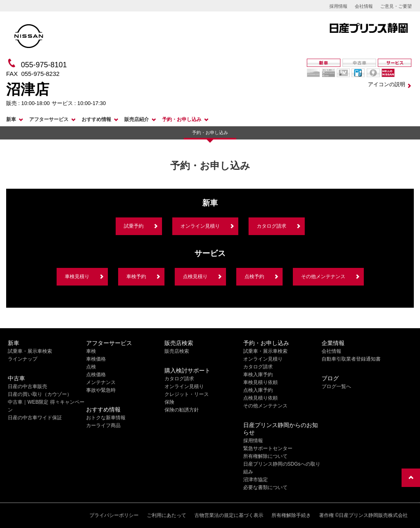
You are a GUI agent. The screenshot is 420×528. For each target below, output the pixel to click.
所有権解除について (265, 456)
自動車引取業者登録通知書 (351, 359)
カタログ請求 (272, 226)
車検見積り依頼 (260, 382)
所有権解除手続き (291, 515)
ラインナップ (23, 359)
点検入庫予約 (258, 390)
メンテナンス (101, 382)
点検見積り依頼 (260, 398)
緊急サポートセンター (268, 448)
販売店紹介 (137, 119)
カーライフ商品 (103, 425)
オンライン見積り (200, 226)
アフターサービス (49, 119)
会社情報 (364, 6)
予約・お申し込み (182, 119)
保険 (169, 402)
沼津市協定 (256, 480)
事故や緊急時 (101, 390)
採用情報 (338, 6)
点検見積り (195, 277)
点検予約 (254, 277)
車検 (91, 351)
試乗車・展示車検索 (30, 351)
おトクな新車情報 (106, 418)
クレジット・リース (187, 394)
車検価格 (96, 359)
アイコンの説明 (387, 84)
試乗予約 (134, 226)
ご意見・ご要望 (396, 6)
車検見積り (77, 277)
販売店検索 (177, 351)
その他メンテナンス (323, 277)
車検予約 (136, 277)
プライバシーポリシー (114, 515)
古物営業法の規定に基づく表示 (229, 515)
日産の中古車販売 (27, 386)
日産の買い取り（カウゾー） (40, 394)
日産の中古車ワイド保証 (35, 418)
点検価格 (96, 375)
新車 (11, 119)
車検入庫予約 (258, 375)
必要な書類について (265, 487)
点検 (91, 367)
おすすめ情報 (96, 119)
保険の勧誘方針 (182, 410)
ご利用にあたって (167, 515)
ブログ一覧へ (336, 386)
